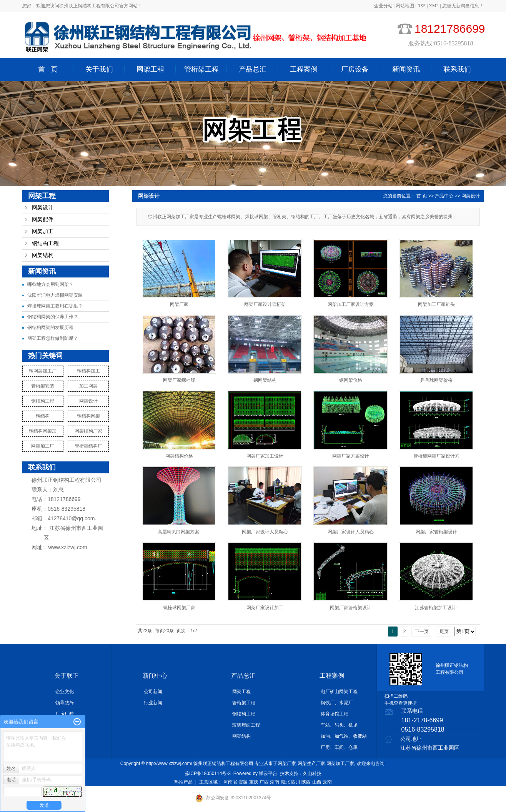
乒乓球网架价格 (436, 380)
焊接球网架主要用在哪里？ (55, 306)
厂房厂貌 (65, 714)
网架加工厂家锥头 (436, 304)
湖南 (275, 782)
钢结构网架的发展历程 (50, 327)
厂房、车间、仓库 (339, 747)
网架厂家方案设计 (351, 456)
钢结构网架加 (43, 431)
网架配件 (43, 220)
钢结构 (43, 416)
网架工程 (150, 69)
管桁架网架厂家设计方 (436, 456)
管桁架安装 (43, 386)
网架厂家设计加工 (265, 608)
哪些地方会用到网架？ (50, 284)
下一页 (422, 632)
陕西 (306, 782)
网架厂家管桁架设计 (436, 532)
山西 (317, 782)
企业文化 (65, 692)
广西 (264, 782)
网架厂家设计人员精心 (265, 532)
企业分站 (383, 6)
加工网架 (88, 386)
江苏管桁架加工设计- (436, 608)
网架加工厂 (43, 446)
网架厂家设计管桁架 (265, 304)
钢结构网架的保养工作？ (53, 317)
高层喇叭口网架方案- (179, 532)
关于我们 (99, 69)
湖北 (285, 782)
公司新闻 (153, 692)
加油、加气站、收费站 (344, 736)
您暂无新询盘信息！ (463, 6)
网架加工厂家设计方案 (351, 304)
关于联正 (67, 676)
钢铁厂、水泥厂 (337, 703)
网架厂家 (179, 304)
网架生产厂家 (311, 764)
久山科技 (312, 774)
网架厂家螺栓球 (179, 380)
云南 (327, 782)
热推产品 (183, 782)
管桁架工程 (201, 69)
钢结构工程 (45, 243)
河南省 (230, 782)
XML (434, 6)
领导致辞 (65, 703)
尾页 (444, 632)
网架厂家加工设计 (265, 456)
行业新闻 (153, 703)
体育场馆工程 (335, 714)
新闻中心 (155, 676)
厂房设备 (355, 69)
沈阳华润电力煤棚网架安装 (55, 295)
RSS (422, 6)
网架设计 (43, 208)
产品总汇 (253, 69)
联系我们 (457, 69)
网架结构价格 (179, 456)
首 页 (48, 69)
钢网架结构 (265, 380)
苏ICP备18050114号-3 (208, 774)
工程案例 (304, 69)
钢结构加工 (88, 371)
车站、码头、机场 (339, 725)
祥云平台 (268, 774)
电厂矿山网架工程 (339, 692)
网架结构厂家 (88, 431)
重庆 (254, 782)
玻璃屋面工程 (246, 725)
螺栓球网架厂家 (179, 608)
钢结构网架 (88, 416)
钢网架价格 (351, 380)
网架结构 (43, 255)
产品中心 (444, 196)
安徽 (243, 782)
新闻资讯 (406, 69)
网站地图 (405, 6)
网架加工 (43, 231)
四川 (296, 782)
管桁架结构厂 (88, 446)
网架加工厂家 (340, 764)
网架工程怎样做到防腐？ (53, 338)
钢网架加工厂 (43, 371)
